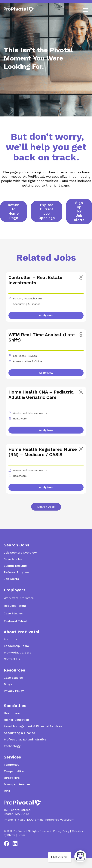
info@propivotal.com (59, 820)
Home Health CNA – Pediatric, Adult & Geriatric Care (41, 395)
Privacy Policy (61, 831)
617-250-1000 (24, 820)
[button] (84, 9)
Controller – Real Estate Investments (35, 280)
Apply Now (46, 315)
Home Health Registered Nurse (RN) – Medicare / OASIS (43, 452)
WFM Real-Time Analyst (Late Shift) (42, 337)
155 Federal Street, (17, 810)
